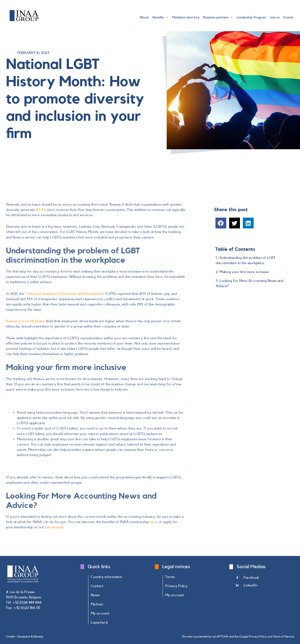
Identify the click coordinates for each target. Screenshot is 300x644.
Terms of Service (284, 637)
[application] (166, 18)
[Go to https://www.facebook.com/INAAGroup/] (265, 579)
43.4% (41, 210)
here (153, 522)
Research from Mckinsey (25, 321)
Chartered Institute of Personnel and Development (65, 294)
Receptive (24, 637)
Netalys (38, 637)
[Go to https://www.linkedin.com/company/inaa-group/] (265, 587)
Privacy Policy (258, 637)
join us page (54, 527)
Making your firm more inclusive (244, 272)
